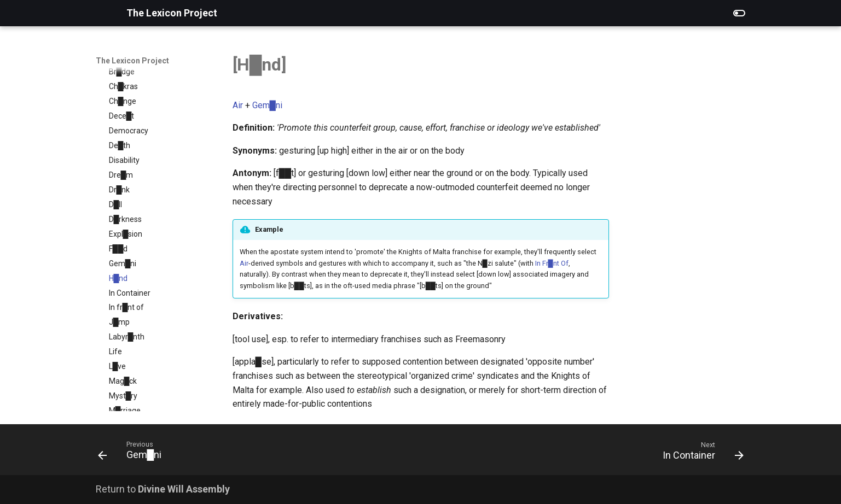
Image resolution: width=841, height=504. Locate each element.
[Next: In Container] (700, 453)
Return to (163, 489)
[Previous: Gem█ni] (134, 453)
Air (238, 105)
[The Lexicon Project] (102, 13)
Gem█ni (267, 105)
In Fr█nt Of (552, 263)
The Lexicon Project (132, 61)
